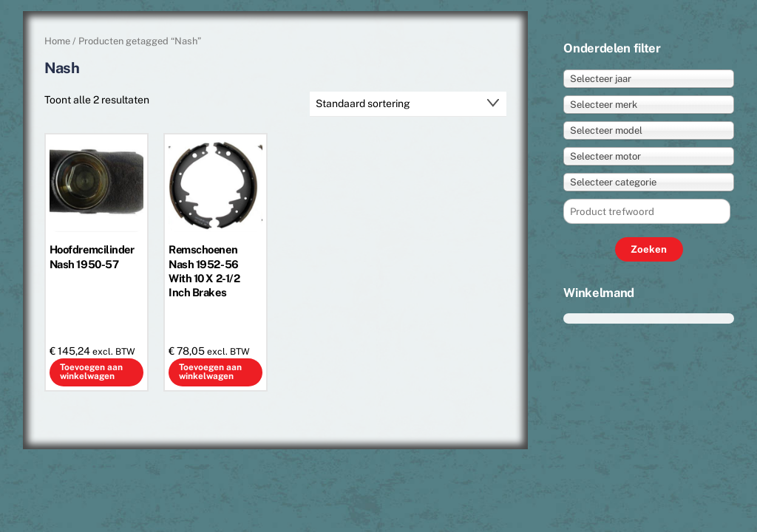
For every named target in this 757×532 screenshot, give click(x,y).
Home (57, 41)
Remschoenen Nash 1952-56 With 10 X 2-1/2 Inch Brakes (204, 270)
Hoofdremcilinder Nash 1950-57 (92, 256)
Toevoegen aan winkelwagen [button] (91, 372)
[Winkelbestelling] (408, 104)
